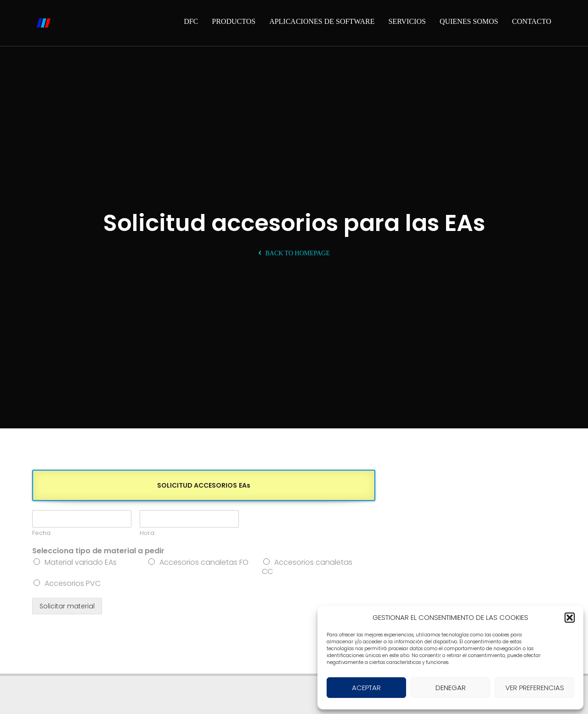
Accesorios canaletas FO (204, 562)
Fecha (41, 533)
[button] (570, 618)
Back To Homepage (294, 253)
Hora (147, 533)
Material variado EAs (81, 562)
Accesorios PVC (73, 583)
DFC (191, 21)
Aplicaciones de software (322, 21)
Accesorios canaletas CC (307, 567)
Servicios (407, 21)
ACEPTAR (366, 688)
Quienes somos (469, 21)
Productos (234, 21)
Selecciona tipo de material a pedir (98, 551)
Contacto (531, 21)
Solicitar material (67, 606)
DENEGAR (451, 688)
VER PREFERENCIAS (535, 688)
